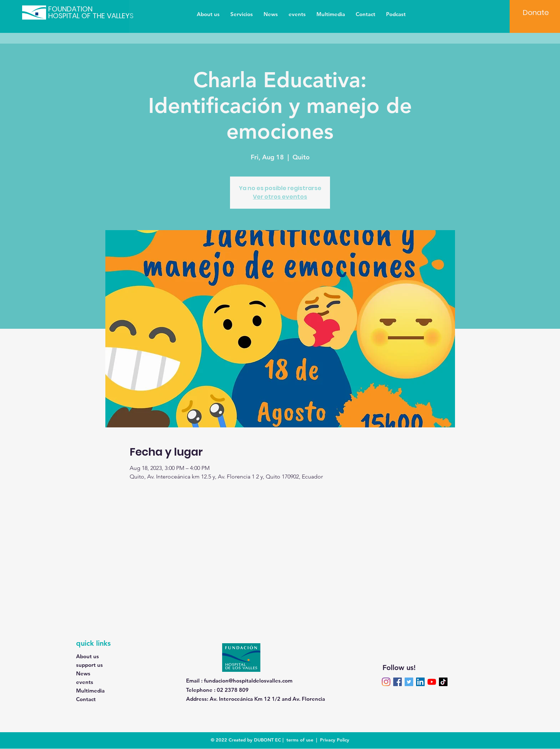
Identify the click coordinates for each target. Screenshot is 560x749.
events (85, 682)
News (83, 673)
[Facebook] (397, 682)
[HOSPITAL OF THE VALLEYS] (99, 16)
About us (87, 656)
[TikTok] (443, 682)
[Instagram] (386, 682)
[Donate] (536, 13)
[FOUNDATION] (77, 9)
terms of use (300, 740)
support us (89, 665)
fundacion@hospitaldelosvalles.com (248, 681)
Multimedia (90, 691)
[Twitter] (409, 682)
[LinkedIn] (420, 682)
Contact (86, 699)
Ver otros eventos (280, 197)
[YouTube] (432, 682)
